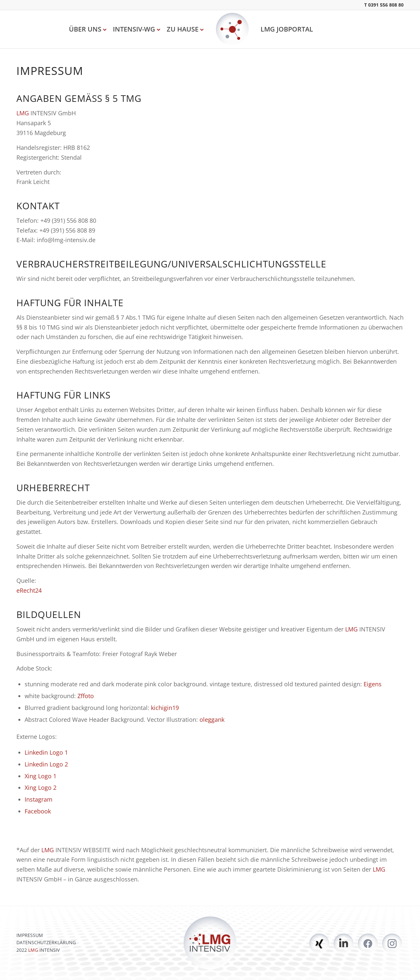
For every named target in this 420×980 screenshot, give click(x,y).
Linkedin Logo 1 (46, 752)
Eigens (373, 684)
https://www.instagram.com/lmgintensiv (392, 944)
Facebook (38, 811)
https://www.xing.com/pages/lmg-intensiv (319, 944)
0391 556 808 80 (386, 5)
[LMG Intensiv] (232, 29)
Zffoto (86, 696)
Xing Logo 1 (41, 776)
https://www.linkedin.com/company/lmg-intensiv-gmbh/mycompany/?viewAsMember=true (344, 944)
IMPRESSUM (30, 935)
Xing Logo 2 (41, 787)
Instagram (39, 799)
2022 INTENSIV (38, 950)
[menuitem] (87, 29)
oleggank (212, 719)
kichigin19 (165, 708)
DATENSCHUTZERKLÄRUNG (46, 942)
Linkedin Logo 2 (46, 764)
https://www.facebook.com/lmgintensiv (368, 944)
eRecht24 (29, 590)
